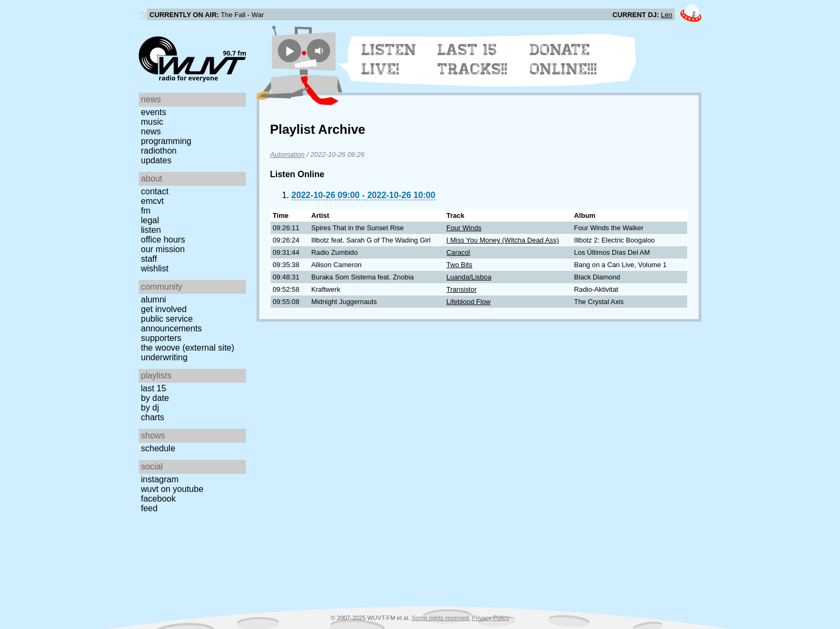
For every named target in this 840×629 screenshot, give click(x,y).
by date (155, 398)
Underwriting (164, 357)
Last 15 (153, 388)
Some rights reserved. (441, 618)
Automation (287, 154)
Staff (149, 259)
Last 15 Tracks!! (473, 59)
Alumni (153, 300)
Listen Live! (389, 59)
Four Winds (464, 228)
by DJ (150, 408)
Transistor (461, 289)
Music (152, 122)
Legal (150, 220)
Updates (156, 160)
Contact (155, 191)
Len (667, 15)
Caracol (458, 252)
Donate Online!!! (564, 59)
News (151, 131)
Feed (149, 508)
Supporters (161, 338)
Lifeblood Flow (468, 302)
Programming (166, 141)
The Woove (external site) (187, 348)
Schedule (158, 448)
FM (146, 211)
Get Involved (164, 309)
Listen (151, 230)
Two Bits (459, 265)
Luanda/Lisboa (469, 277)
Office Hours (163, 240)
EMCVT (152, 201)
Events (153, 112)
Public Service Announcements (171, 324)
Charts (153, 417)
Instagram (160, 479)
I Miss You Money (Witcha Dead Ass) (502, 240)
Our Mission (163, 249)
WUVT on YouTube (172, 489)
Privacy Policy (491, 618)
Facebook (158, 499)
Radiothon (159, 151)
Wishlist (155, 268)
